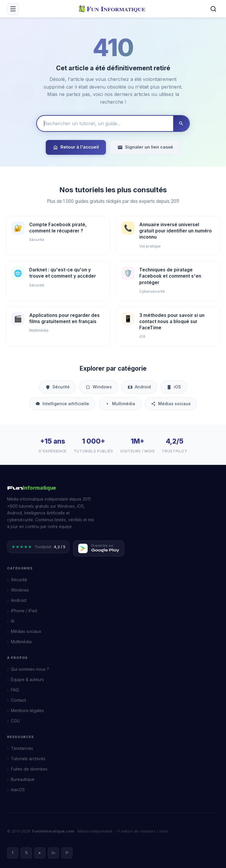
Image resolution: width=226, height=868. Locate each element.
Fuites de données (29, 769)
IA (13, 621)
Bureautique (23, 779)
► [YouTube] (40, 853)
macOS (18, 790)
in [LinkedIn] (53, 853)
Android (139, 387)
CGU (15, 721)
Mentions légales (27, 710)
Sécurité (58, 387)
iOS (174, 387)
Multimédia (120, 404)
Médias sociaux (171, 404)
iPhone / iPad (24, 611)
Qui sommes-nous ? (30, 669)
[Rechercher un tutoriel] (105, 123)
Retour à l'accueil (76, 147)
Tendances (22, 748)
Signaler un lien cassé (145, 147)
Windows (99, 387)
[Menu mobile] (13, 9)
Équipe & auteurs (27, 679)
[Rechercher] (213, 9)
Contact (18, 700)
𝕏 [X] (26, 853)
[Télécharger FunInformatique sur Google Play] (99, 548)
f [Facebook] (13, 853)
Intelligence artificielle (62, 404)
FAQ (15, 690)
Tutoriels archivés (28, 759)
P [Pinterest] (67, 853)
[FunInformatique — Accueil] (113, 9)
